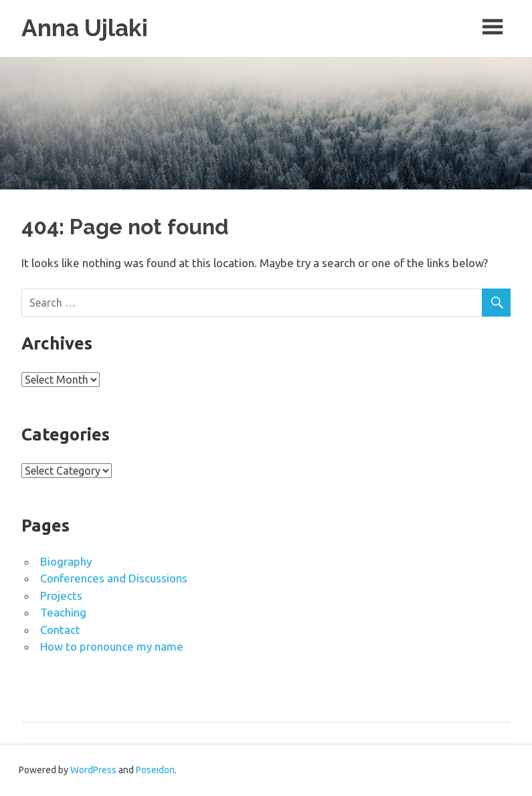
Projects (61, 595)
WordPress (93, 770)
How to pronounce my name (112, 646)
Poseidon (155, 770)
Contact (60, 630)
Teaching (63, 612)
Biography (66, 561)
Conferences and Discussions (114, 578)
